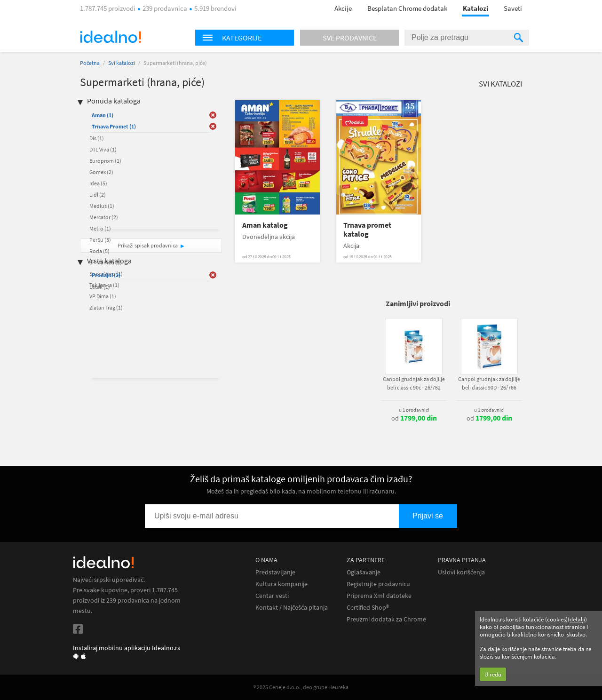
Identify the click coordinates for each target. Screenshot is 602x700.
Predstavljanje (275, 572)
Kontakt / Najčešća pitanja (292, 608)
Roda (99, 251)
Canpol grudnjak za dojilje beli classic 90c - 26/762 (414, 383)
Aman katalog (265, 225)
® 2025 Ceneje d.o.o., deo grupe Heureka (301, 687)
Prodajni (106, 275)
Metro (100, 228)
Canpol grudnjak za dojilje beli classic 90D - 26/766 (489, 383)
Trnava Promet (114, 126)
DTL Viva (103, 149)
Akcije (343, 8)
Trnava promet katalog (367, 230)
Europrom (105, 161)
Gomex (101, 172)
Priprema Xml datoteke (379, 596)
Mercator (104, 217)
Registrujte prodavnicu (378, 584)
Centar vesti (272, 596)
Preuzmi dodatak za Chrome (386, 619)
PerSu (100, 240)
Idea (98, 183)
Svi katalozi (122, 63)
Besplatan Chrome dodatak (407, 8)
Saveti (513, 8)
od (414, 418)
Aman (103, 115)
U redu (493, 674)
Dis (97, 138)
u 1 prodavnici (414, 410)
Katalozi (475, 8)
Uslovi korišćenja (461, 572)
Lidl (98, 195)
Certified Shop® (368, 608)
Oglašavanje (364, 572)
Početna (90, 63)
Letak (100, 287)
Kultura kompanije (281, 584)
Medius (102, 206)
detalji (577, 619)
